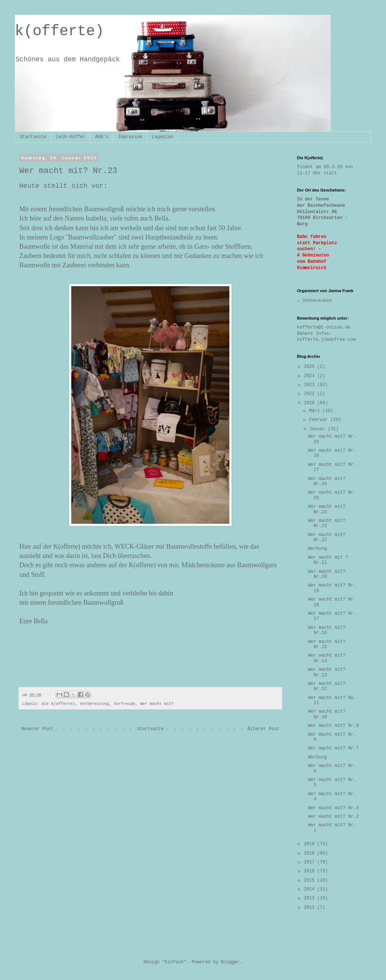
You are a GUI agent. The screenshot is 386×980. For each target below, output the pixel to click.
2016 (311, 871)
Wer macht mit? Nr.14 (327, 658)
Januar (318, 429)
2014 (311, 889)
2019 (311, 844)
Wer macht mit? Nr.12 (327, 686)
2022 (311, 394)
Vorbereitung (95, 704)
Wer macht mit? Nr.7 (333, 748)
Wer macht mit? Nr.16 (327, 630)
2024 (311, 376)
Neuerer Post (37, 729)
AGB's (102, 137)
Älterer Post (264, 729)
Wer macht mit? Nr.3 (333, 808)
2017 (311, 862)
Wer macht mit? (157, 704)
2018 (311, 853)
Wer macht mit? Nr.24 (327, 509)
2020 (311, 403)
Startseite (33, 137)
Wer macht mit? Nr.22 (327, 538)
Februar (320, 420)
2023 (311, 385)
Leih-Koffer (71, 137)
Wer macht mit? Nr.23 (327, 523)
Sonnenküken (317, 301)
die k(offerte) (58, 704)
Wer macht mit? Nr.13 (327, 672)
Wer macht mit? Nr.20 (327, 574)
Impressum (130, 137)
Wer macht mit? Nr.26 (327, 481)
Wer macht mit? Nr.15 (327, 644)
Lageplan (163, 137)
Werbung (317, 549)
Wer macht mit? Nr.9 (333, 726)
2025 (311, 367)
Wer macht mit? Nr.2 (333, 817)
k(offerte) (59, 31)
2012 (311, 908)
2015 (311, 881)
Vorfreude (124, 704)
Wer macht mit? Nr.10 (327, 714)
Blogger (230, 962)
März (316, 411)
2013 (311, 898)
